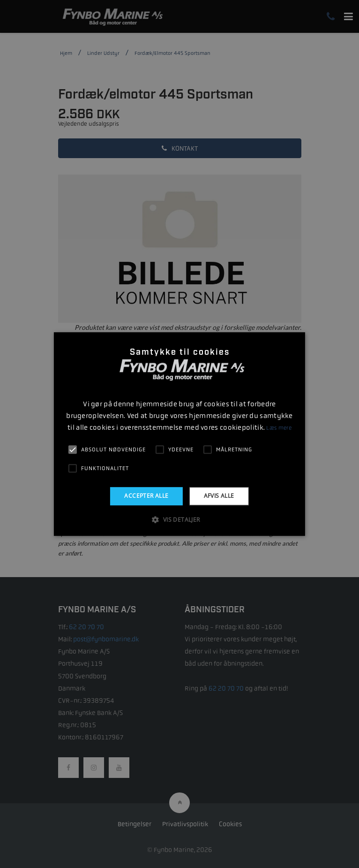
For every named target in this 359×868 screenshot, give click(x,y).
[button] (179, 519)
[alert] (179, 434)
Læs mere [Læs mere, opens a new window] (279, 428)
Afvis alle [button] (219, 496)
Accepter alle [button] (146, 496)
